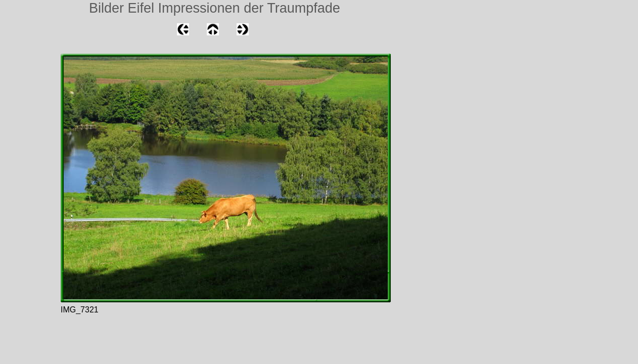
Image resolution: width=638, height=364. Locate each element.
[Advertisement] (30, 128)
